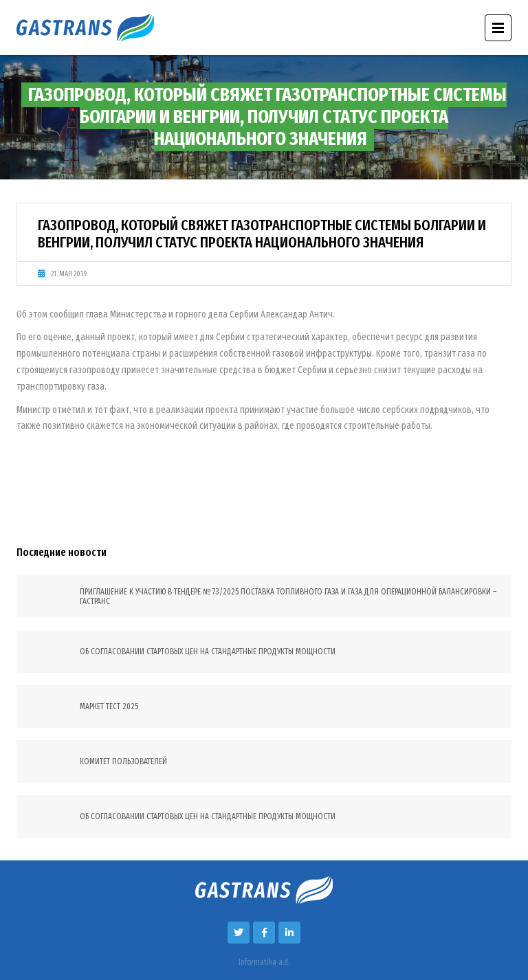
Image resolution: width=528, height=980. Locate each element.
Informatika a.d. (264, 962)
